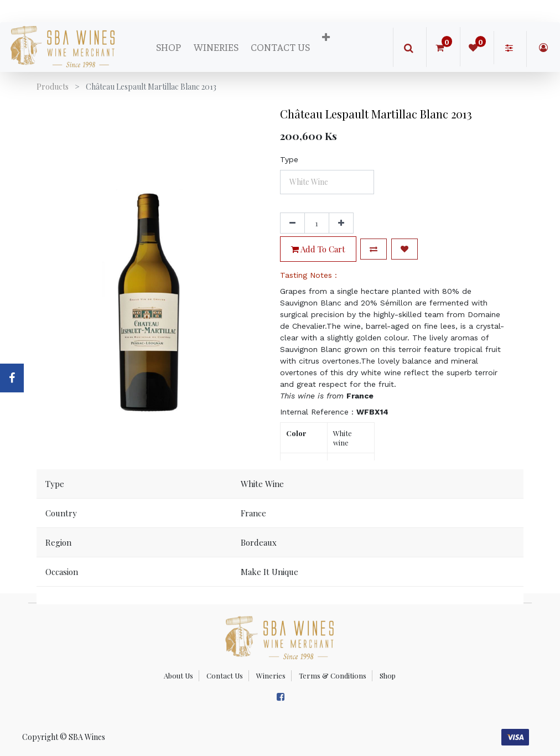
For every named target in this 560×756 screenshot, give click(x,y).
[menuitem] (168, 47)
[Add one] (341, 223)
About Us (178, 675)
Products (53, 87)
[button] (326, 38)
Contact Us (225, 675)
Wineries (271, 675)
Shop (388, 675)
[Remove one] (292, 223)
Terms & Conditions (333, 675)
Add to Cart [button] (318, 249)
